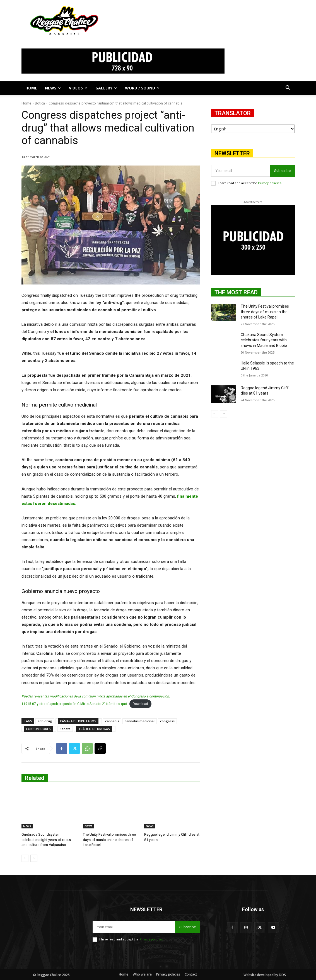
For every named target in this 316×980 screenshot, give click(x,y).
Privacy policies (270, 183)
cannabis (112, 721)
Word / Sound (142, 88)
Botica (40, 103)
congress (167, 721)
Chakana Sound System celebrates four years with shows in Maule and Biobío (264, 340)
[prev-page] (25, 858)
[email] (241, 171)
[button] (288, 88)
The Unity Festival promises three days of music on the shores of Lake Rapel (109, 839)
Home (31, 88)
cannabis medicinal (140, 721)
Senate (65, 729)
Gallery (106, 88)
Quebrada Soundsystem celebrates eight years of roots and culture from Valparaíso (46, 839)
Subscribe (282, 171)
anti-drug (45, 721)
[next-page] (34, 858)
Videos (78, 88)
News (53, 88)
